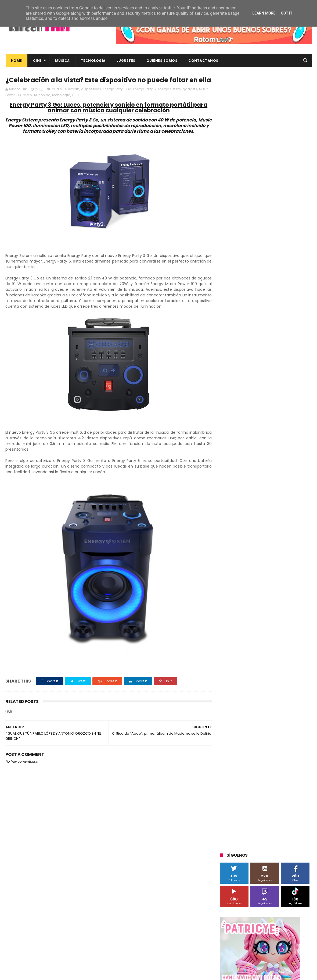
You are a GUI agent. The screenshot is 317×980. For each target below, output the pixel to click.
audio (57, 99)
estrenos (262, 535)
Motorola (289, 425)
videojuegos (272, 554)
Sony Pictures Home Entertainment (252, 455)
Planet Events (293, 435)
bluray (266, 505)
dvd (291, 525)
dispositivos (91, 99)
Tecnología (93, 61)
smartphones (265, 545)
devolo (275, 525)
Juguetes (126, 61)
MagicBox (283, 415)
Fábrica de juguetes (239, 405)
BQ (245, 385)
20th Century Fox (237, 356)
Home (16, 61)
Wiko (293, 495)
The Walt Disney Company (245, 465)
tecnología (61, 105)
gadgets (190, 99)
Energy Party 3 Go (117, 99)
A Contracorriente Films (242, 376)
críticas (229, 525)
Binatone (262, 385)
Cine (37, 61)
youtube (297, 554)
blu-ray (248, 505)
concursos (284, 515)
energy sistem (169, 99)
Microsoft (266, 425)
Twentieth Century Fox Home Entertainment (260, 485)
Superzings (298, 455)
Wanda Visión (271, 495)
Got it (287, 13)
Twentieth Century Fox (242, 475)
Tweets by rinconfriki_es (242, 232)
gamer (282, 535)
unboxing (247, 554)
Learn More (264, 13)
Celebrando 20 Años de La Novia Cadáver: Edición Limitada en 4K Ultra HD (274, 948)
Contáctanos (203, 61)
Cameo (300, 385)
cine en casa (233, 515)
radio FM (30, 105)
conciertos (260, 515)
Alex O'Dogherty (282, 376)
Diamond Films (250, 395)
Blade (282, 385)
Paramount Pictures (258, 435)
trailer (228, 554)
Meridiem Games (237, 425)
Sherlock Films (248, 445)
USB (75, 105)
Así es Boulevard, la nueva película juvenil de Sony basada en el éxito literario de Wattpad (276, 899)
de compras (252, 525)
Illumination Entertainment (245, 415)
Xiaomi (228, 505)
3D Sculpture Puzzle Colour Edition (251, 366)
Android (229, 385)
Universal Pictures (237, 495)
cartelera (286, 505)
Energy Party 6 (144, 99)
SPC (226, 445)
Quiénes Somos (162, 61)
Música (62, 61)
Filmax (275, 395)
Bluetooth (71, 99)
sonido (44, 105)
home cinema (234, 545)
